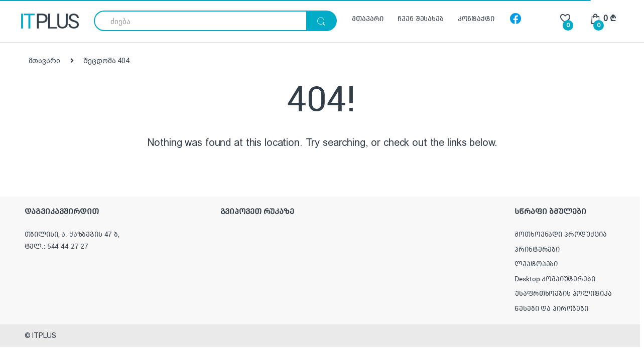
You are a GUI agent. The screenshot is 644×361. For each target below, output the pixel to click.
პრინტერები (537, 249)
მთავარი (368, 19)
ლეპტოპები (536, 264)
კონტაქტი (476, 19)
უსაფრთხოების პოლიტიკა (563, 293)
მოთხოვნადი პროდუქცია (560, 234)
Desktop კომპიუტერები (555, 279)
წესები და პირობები (551, 308)
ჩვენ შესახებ (420, 19)
